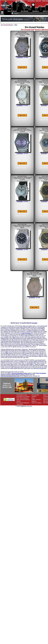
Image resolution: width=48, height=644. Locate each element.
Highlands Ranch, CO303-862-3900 (7, 385)
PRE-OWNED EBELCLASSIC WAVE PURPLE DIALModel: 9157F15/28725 (21, 129)
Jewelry (34, 396)
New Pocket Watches (23, 400)
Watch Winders (36, 400)
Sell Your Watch (36, 403)
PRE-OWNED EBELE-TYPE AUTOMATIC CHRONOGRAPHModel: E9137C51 (22, 177)
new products (12, 11)
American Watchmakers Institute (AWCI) (21, 373)
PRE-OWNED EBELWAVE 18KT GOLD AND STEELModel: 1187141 (34, 273)
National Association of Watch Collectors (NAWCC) (13, 375)
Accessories (35, 395)
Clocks (19, 401)
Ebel (16, 25)
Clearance (20, 404)
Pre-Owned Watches (7, 25)
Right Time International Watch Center (10, 376)
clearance (36, 11)
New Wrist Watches (23, 398)
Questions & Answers (23, 396)
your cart (38, 1)
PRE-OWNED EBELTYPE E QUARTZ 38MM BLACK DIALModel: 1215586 (22, 225)
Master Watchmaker (41, 373)
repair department (26, 333)
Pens (33, 398)
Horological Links (22, 395)
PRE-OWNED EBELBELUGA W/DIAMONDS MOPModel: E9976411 (22, 81)
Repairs (34, 401)
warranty (34, 323)
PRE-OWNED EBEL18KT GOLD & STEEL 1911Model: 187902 (22, 33)
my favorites (31, 1)
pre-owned (24, 11)
